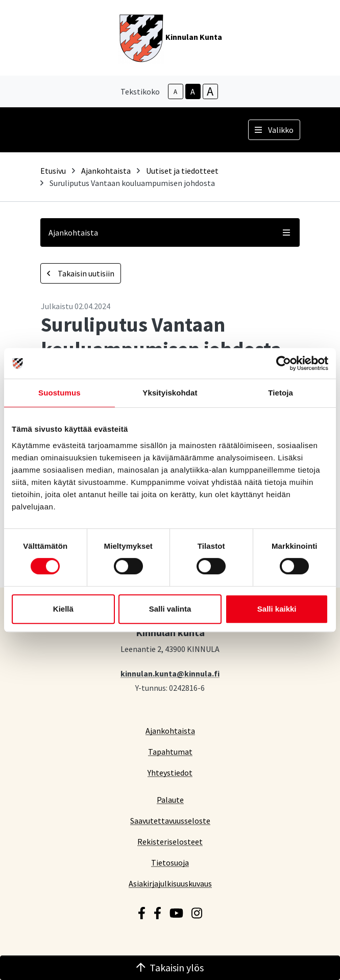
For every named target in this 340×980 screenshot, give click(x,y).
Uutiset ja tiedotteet (182, 171)
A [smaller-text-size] (175, 92)
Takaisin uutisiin (81, 273)
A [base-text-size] (193, 91)
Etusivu (53, 171)
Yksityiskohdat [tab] (170, 393)
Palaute (170, 799)
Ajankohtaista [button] (170, 232)
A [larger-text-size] (210, 91)
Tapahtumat (170, 751)
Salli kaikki (277, 609)
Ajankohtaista (106, 171)
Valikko (274, 130)
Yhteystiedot (170, 772)
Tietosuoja (170, 862)
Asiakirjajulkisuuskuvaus (170, 883)
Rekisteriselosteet (170, 841)
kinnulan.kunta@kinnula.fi (170, 673)
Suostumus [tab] (59, 393)
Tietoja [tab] (281, 393)
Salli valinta (170, 609)
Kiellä (63, 609)
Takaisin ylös (170, 967)
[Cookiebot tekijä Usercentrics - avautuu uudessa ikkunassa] (284, 363)
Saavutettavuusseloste (170, 820)
